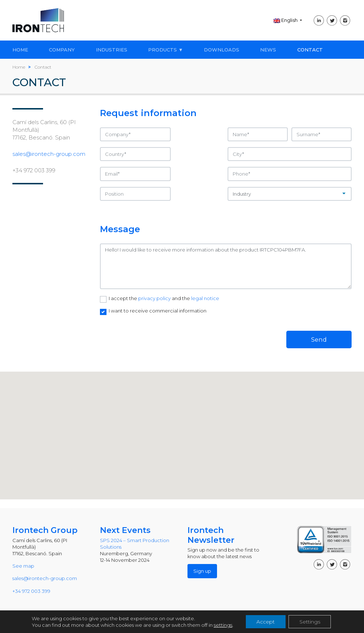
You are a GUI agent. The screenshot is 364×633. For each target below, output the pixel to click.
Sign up (202, 571)
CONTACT (310, 50)
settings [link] (223, 625)
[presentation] (155, 334)
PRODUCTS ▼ (166, 50)
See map (23, 566)
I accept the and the (164, 298)
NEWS (268, 50)
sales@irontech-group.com (49, 154)
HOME (20, 50)
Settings (309, 622)
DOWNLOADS (222, 50)
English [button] (286, 20)
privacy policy (155, 298)
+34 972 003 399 (34, 170)
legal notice (205, 298)
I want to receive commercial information (158, 311)
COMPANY (62, 50)
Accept (265, 622)
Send (319, 339)
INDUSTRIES (112, 50)
